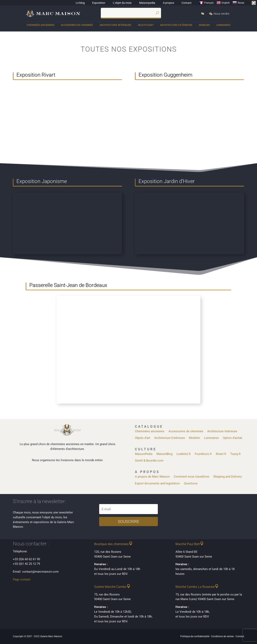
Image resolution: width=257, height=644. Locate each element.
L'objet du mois (122, 3)
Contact (187, 3)
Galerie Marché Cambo (110, 587)
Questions (191, 483)
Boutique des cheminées (111, 544)
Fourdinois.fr (203, 454)
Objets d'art (146, 25)
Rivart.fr (221, 454)
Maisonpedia (147, 3)
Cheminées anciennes (41, 25)
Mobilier (204, 25)
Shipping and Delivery (227, 477)
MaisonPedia (144, 454)
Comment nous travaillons (191, 477)
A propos (168, 3)
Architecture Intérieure (115, 25)
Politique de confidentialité (195, 636)
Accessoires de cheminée (77, 25)
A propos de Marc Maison (152, 477)
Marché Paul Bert (188, 544)
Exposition (99, 3)
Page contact (22, 579)
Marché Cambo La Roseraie (195, 587)
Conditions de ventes (222, 636)
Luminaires (223, 25)
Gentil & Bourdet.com (149, 461)
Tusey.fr (236, 454)
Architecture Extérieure (176, 25)
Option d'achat (233, 438)
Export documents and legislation (157, 483)
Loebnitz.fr (184, 454)
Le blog (80, 3)
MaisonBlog (164, 454)
